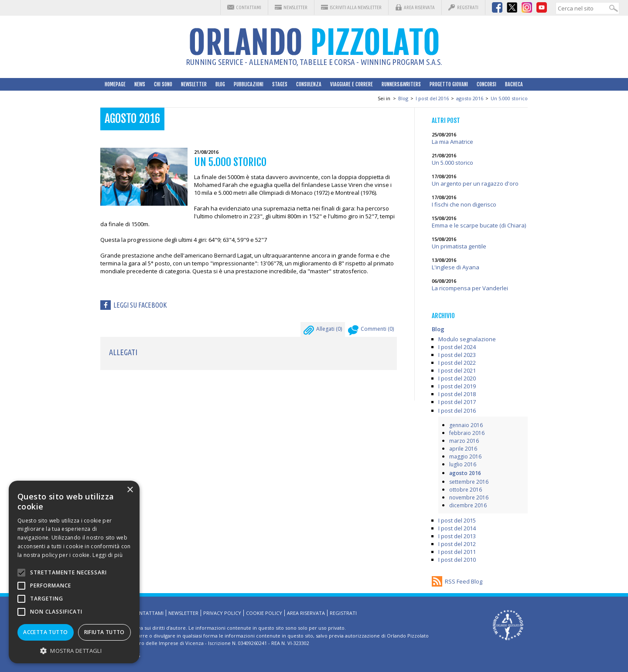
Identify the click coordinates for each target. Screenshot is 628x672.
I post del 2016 (432, 98)
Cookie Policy (264, 613)
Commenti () (371, 331)
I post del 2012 (457, 544)
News (140, 84)
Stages (280, 84)
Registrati (468, 7)
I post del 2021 (457, 370)
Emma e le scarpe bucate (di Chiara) (479, 225)
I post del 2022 (457, 363)
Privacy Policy (222, 613)
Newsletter (295, 7)
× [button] (130, 490)
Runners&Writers (401, 84)
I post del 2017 (457, 402)
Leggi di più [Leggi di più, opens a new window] (108, 555)
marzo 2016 (464, 441)
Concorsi (486, 84)
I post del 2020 (457, 378)
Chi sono (163, 84)
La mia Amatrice (452, 142)
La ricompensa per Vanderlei (470, 288)
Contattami (249, 7)
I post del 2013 (457, 536)
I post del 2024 (457, 347)
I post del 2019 (457, 386)
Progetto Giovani (449, 84)
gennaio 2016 (466, 425)
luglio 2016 (463, 464)
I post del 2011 (457, 552)
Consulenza (309, 84)
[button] (74, 650)
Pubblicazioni (249, 84)
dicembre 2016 (468, 505)
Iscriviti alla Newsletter (356, 7)
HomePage (115, 84)
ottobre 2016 (466, 490)
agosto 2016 (470, 98)
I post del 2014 (457, 528)
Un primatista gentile (459, 246)
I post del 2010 (457, 560)
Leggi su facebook (140, 305)
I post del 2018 (457, 394)
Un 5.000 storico (509, 98)
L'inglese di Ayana (456, 267)
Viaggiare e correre (352, 84)
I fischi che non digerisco (464, 204)
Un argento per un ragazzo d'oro (475, 183)
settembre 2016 (469, 482)
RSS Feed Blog (464, 581)
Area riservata (419, 7)
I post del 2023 (457, 355)
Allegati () (323, 331)
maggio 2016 (465, 456)
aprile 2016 (463, 449)
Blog (220, 84)
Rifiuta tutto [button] (104, 632)
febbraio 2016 (467, 433)
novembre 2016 (469, 497)
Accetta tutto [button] (45, 632)
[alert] (74, 572)
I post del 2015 (457, 520)
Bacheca (514, 84)
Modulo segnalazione (467, 339)
